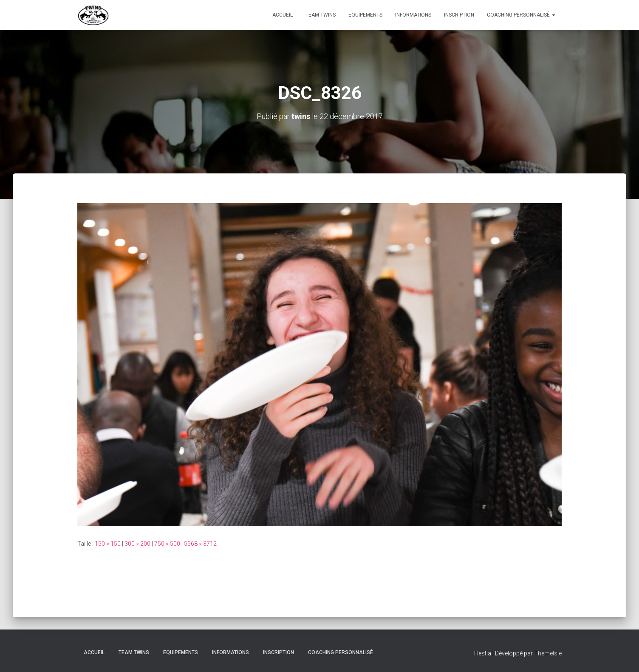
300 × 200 (137, 544)
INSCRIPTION (459, 15)
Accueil (283, 15)
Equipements (365, 15)
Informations (413, 15)
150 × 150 (108, 544)
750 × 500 (167, 544)
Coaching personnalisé (521, 15)
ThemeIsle (548, 653)
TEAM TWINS (321, 15)
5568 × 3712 (200, 544)
